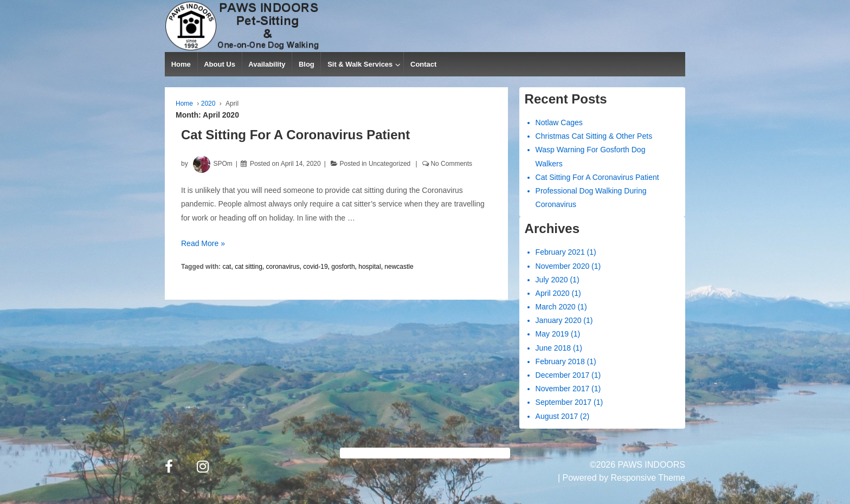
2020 (208, 104)
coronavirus (283, 267)
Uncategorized (389, 164)
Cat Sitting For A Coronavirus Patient (295, 135)
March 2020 (556, 307)
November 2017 (563, 389)
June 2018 (553, 348)
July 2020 (552, 280)
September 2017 (564, 402)
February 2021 (560, 252)
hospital (369, 267)
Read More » (203, 243)
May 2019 (552, 334)
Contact (423, 64)
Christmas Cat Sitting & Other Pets (594, 136)
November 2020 (563, 266)
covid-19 (315, 267)
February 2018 (560, 361)
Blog (307, 64)
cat (227, 267)
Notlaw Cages (559, 122)
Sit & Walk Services (360, 64)
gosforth (343, 267)
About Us (220, 64)
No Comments (451, 164)
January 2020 (559, 320)
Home (181, 64)
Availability (267, 64)
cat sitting (249, 267)
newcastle (399, 267)
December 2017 (563, 375)
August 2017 (557, 416)
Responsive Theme (648, 478)
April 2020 (553, 293)
